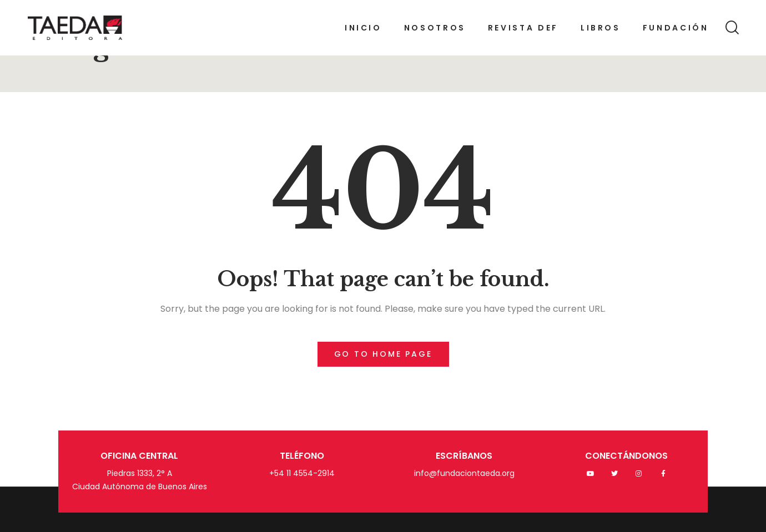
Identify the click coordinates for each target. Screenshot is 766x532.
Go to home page (383, 354)
